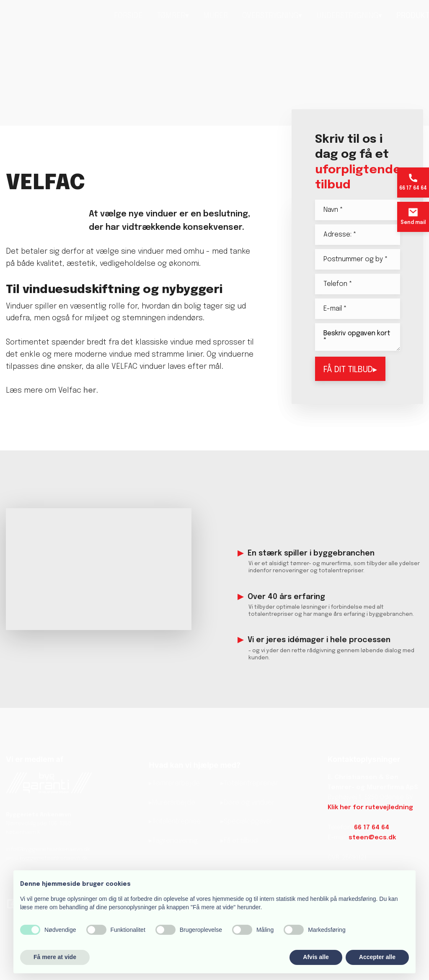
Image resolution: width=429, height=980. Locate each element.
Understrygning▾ (349, 16)
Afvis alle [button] (316, 957)
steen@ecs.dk (372, 838)
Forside (128, 16)
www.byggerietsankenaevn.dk (47, 858)
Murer (216, 16)
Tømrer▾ (173, 16)
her (90, 391)
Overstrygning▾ (272, 16)
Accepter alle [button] (377, 957)
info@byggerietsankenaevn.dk (48, 850)
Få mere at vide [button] (55, 957)
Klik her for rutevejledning (370, 808)
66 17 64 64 (372, 828)
